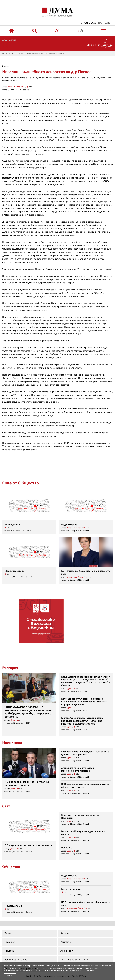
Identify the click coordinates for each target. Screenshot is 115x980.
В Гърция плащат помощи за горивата (28, 845)
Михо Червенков (16, 87)
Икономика (12, 743)
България (10, 668)
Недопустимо (12, 525)
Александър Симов (75, 577)
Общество (19, 53)
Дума (13, 720)
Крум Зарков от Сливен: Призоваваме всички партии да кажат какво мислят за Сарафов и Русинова (84, 702)
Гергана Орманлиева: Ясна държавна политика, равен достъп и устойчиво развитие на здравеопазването (82, 721)
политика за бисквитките (53, 970)
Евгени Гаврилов (74, 528)
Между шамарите (15, 571)
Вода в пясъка (69, 525)
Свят (6, 806)
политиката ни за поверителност (81, 970)
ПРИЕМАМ (10, 975)
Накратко (67, 848)
